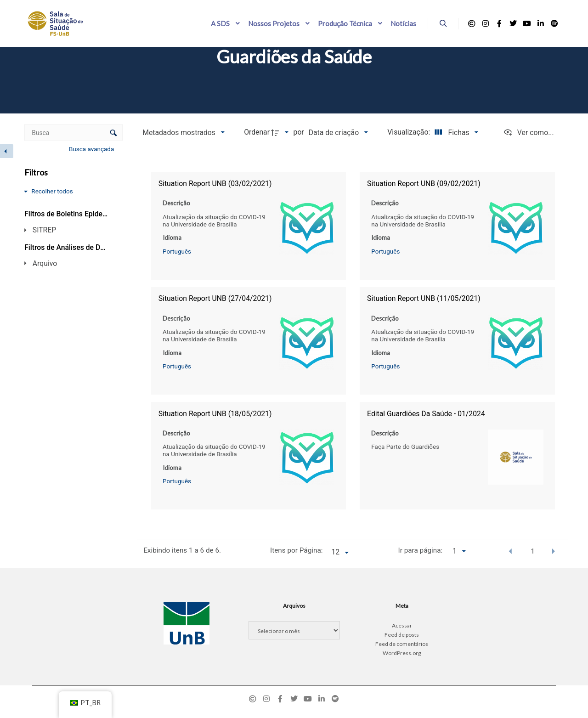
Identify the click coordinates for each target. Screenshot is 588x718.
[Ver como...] (529, 133)
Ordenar (257, 132)
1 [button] (533, 551)
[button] (511, 551)
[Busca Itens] (73, 133)
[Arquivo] (65, 263)
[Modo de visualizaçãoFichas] (455, 133)
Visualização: (410, 132)
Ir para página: (421, 550)
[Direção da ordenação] (281, 133)
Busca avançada (92, 149)
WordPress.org (402, 653)
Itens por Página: (296, 550)
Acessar (402, 625)
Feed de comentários (402, 644)
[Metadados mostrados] (183, 133)
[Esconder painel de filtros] (7, 151)
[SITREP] (65, 230)
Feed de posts (402, 635)
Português (177, 251)
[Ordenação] (338, 133)
